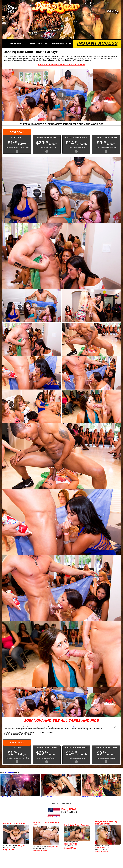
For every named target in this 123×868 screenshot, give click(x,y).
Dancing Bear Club (79, 727)
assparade (53, 847)
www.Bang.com (54, 816)
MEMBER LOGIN (61, 44)
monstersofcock (102, 847)
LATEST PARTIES (38, 44)
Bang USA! (69, 809)
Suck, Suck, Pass (47, 797)
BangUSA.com (9, 850)
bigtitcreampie (70, 844)
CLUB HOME (14, 44)
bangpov (21, 845)
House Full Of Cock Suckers (92, 797)
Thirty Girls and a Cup (8, 797)
